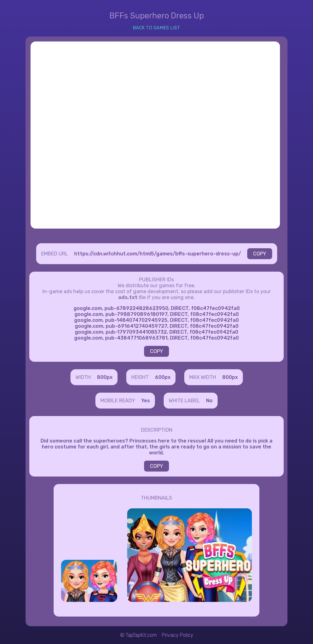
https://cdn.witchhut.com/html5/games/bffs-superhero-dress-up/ (158, 254)
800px (105, 377)
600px (163, 377)
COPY (260, 254)
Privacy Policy (178, 635)
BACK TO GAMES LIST (156, 28)
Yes (146, 401)
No (209, 401)
